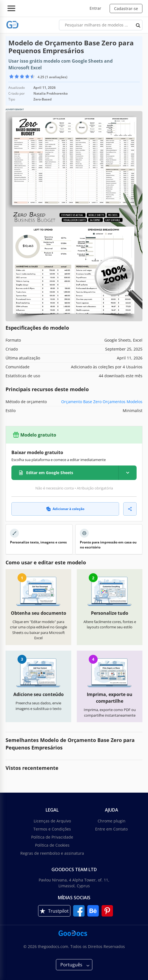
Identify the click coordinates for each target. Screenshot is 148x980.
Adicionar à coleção (65, 509)
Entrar (95, 8)
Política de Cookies (52, 845)
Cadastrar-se (126, 8)
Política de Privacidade (52, 837)
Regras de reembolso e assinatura (52, 853)
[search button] (138, 25)
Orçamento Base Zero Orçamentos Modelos (102, 402)
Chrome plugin (112, 821)
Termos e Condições (52, 829)
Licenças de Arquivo (52, 821)
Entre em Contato (111, 829)
